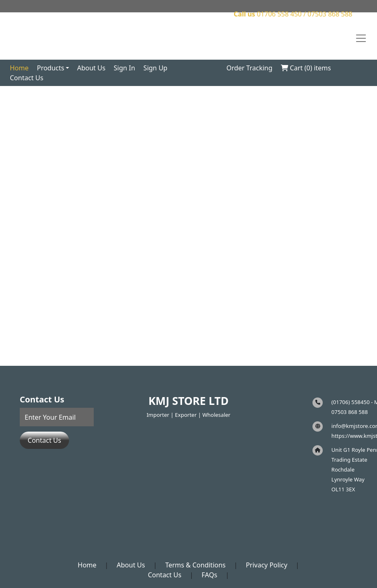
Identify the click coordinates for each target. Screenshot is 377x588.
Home (19, 68)
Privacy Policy (267, 565)
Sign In (125, 68)
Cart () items (306, 68)
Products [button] (51, 68)
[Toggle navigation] (361, 38)
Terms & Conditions (195, 565)
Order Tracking (250, 68)
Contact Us (27, 78)
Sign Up (155, 68)
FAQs (209, 575)
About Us (91, 68)
